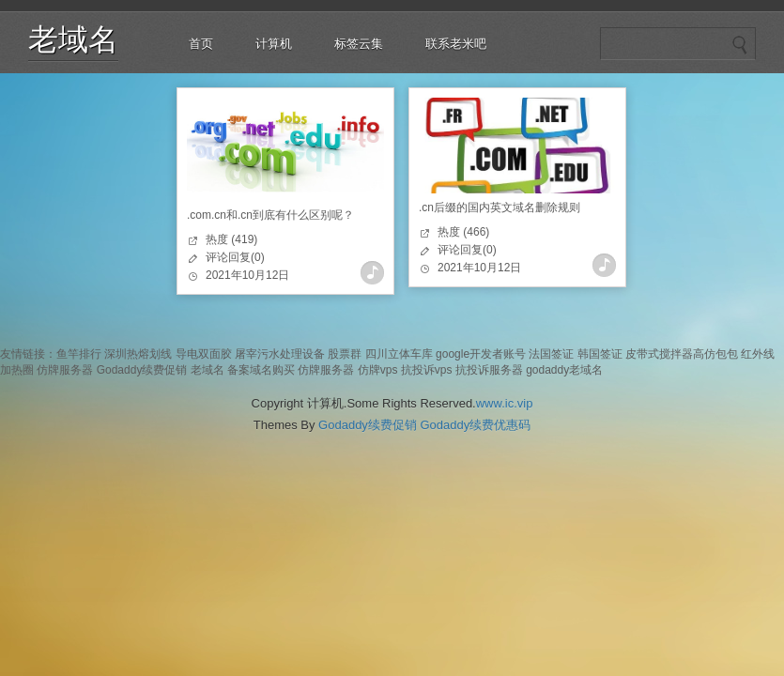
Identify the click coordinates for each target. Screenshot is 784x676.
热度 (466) (463, 232)
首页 (201, 44)
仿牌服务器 (65, 370)
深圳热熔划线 (138, 354)
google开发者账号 (481, 354)
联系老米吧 (456, 44)
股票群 (345, 354)
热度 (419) (231, 239)
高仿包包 (715, 354)
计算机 (274, 44)
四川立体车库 (399, 354)
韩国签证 (600, 354)
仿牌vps (378, 370)
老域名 (73, 39)
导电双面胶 (204, 354)
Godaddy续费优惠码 (475, 425)
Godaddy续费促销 (142, 370)
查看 (372, 273)
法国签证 (551, 354)
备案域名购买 (261, 370)
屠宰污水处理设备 (280, 354)
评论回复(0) (235, 257)
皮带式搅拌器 (659, 354)
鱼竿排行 (79, 354)
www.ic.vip (505, 403)
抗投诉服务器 (489, 370)
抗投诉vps (427, 370)
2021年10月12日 (247, 275)
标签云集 (359, 44)
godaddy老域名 (564, 370)
